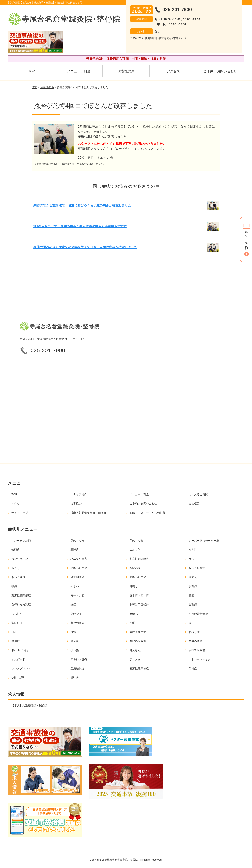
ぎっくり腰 (18, 577)
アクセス (173, 71)
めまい (75, 586)
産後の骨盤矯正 (198, 614)
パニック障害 (79, 559)
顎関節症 (17, 623)
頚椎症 (193, 668)
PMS (14, 632)
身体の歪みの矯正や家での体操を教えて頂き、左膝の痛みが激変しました (85, 247)
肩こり (193, 623)
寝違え (193, 577)
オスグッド (18, 659)
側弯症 (193, 586)
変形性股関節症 (139, 668)
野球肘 (16, 641)
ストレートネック (200, 659)
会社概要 (194, 503)
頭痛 (14, 586)
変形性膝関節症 (21, 595)
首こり (16, 568)
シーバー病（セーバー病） (205, 541)
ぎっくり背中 (197, 568)
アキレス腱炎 (79, 659)
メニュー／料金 (79, 71)
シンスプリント (21, 668)
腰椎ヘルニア (138, 577)
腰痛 (73, 632)
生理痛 (193, 604)
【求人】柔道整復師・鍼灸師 (88, 513)
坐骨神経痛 (77, 577)
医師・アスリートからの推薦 (147, 513)
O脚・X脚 (18, 678)
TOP (32, 71)
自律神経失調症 (21, 604)
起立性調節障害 (139, 559)
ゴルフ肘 (135, 550)
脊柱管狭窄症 (138, 632)
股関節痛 (135, 568)
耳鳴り (134, 586)
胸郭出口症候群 (139, 604)
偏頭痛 (16, 550)
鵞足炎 (75, 641)
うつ (191, 559)
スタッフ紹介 (79, 494)
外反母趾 (135, 650)
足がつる (76, 614)
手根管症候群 (197, 650)
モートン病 (77, 595)
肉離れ (134, 614)
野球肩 (75, 550)
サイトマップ (20, 513)
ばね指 (75, 650)
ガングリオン (20, 559)
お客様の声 (126, 71)
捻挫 (73, 604)
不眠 (132, 623)
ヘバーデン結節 (21, 541)
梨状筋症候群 (138, 641)
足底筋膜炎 (77, 668)
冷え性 (193, 550)
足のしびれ (77, 541)
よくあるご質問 (198, 494)
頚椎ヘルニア (79, 568)
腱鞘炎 (75, 678)
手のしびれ (136, 541)
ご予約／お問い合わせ (220, 71)
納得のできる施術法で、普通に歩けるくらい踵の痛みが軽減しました (82, 205)
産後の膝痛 (195, 641)
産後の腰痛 (77, 623)
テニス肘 (135, 659)
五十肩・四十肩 (139, 595)
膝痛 (191, 595)
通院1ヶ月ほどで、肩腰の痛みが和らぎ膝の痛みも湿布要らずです (80, 226)
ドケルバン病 (20, 650)
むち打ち (17, 614)
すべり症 (194, 632)
